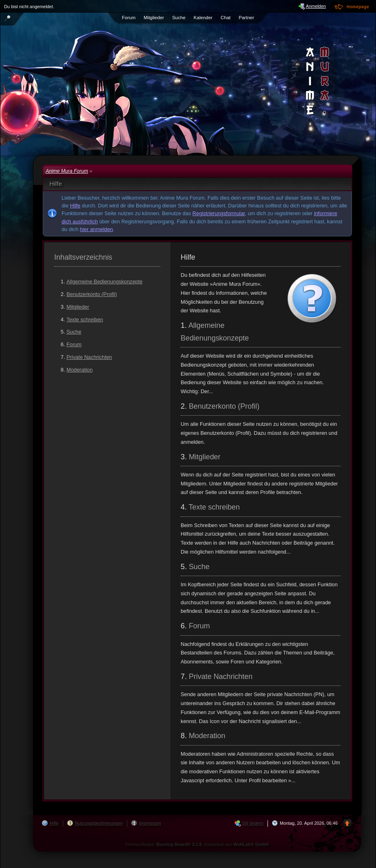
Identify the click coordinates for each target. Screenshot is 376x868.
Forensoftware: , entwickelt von (197, 844)
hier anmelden (96, 229)
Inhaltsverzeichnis (83, 257)
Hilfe (75, 206)
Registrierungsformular (219, 213)
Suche (74, 332)
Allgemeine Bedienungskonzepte (104, 282)
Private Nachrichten (89, 357)
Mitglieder (78, 307)
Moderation (80, 370)
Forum (74, 344)
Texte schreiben (85, 319)
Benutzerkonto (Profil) (92, 294)
